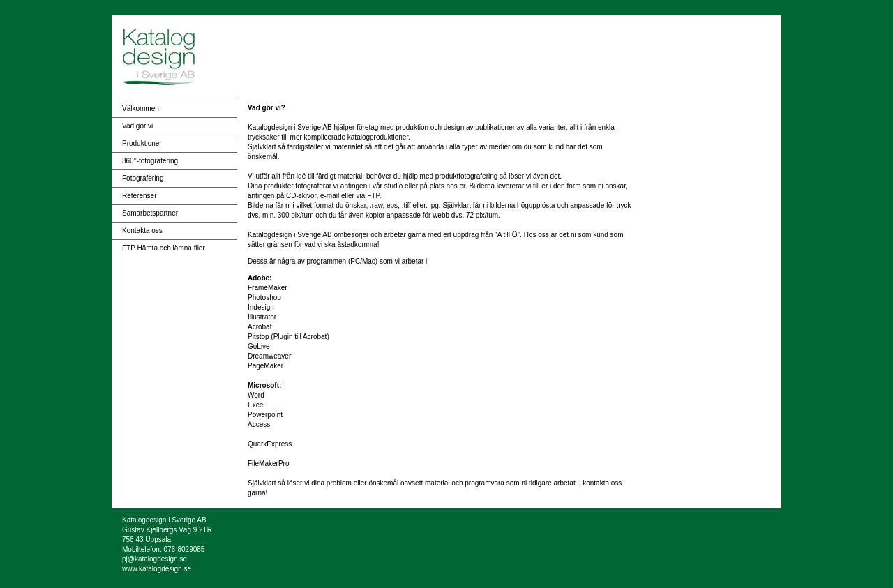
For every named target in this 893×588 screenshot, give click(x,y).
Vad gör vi (137, 126)
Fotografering (143, 178)
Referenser (139, 196)
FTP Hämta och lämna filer (164, 248)
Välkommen (141, 108)
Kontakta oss (142, 231)
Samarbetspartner (150, 213)
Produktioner (142, 143)
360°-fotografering (150, 161)
